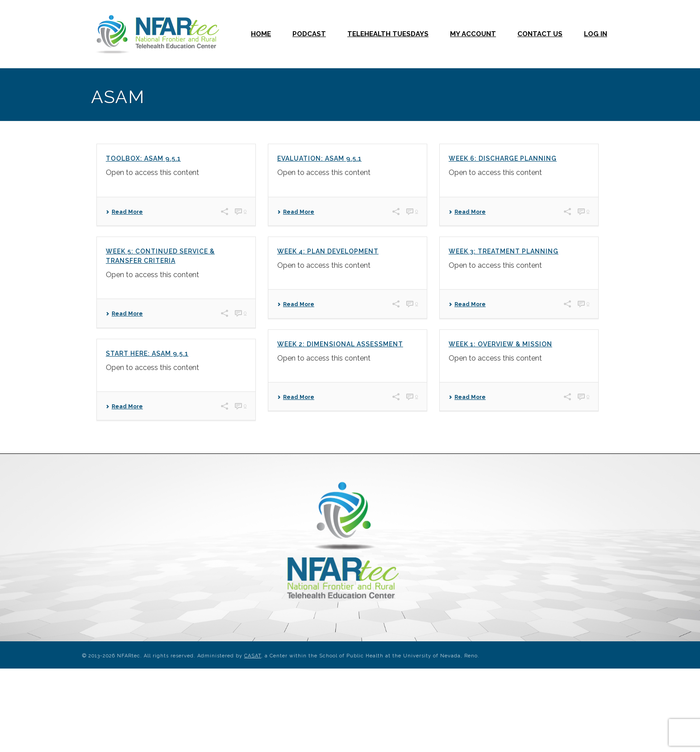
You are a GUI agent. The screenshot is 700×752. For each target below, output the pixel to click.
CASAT (253, 656)
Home (261, 34)
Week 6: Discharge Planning (503, 158)
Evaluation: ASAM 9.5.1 (319, 158)
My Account (473, 34)
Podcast (309, 34)
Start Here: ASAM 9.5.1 (147, 353)
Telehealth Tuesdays (388, 34)
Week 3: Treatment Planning (504, 251)
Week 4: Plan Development (328, 251)
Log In (596, 34)
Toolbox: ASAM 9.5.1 (143, 158)
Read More (124, 212)
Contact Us (540, 34)
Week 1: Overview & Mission (500, 344)
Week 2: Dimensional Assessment (340, 344)
